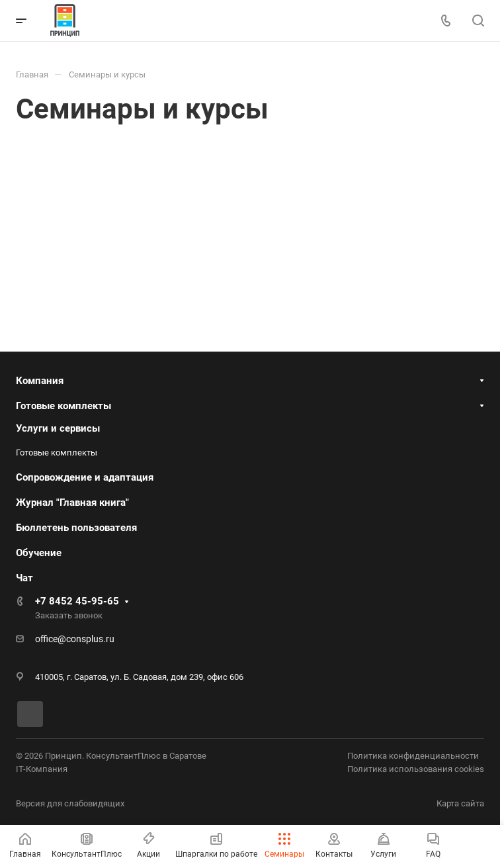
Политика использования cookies (416, 769)
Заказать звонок (69, 615)
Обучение (39, 553)
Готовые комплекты (63, 406)
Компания (40, 381)
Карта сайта (460, 803)
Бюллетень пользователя (76, 528)
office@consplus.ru (75, 639)
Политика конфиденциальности (413, 756)
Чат (24, 578)
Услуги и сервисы (58, 428)
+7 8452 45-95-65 (77, 601)
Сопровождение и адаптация (85, 477)
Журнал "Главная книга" (72, 503)
